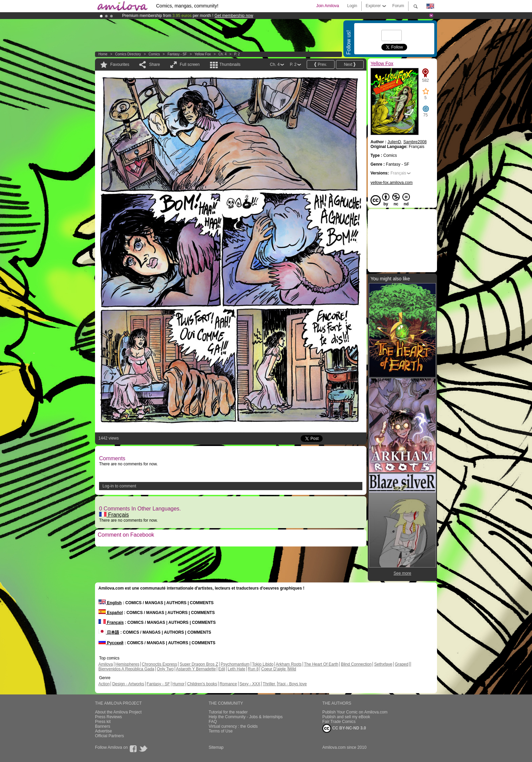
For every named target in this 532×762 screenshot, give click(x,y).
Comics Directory (128, 54)
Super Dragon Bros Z (199, 664)
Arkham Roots (289, 664)
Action (104, 684)
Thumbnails (230, 64)
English (110, 603)
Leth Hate (236, 669)
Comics (154, 54)
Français (114, 515)
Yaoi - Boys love (292, 684)
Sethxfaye (383, 664)
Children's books (202, 684)
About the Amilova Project (118, 712)
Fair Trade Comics (339, 722)
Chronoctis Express (159, 664)
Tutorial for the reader (228, 712)
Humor (178, 684)
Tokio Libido (263, 664)
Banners (103, 726)
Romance (228, 684)
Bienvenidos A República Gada (126, 669)
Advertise (103, 731)
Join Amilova (328, 6)
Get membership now (234, 16)
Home (103, 54)
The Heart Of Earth (321, 664)
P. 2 (237, 54)
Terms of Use (221, 731)
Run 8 (253, 669)
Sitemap (216, 747)
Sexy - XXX (250, 684)
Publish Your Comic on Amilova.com (355, 712)
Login (352, 6)
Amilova (106, 664)
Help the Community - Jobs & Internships (246, 717)
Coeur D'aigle (274, 669)
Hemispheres (127, 664)
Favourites (120, 64)
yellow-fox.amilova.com (392, 183)
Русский (111, 643)
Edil (222, 669)
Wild (292, 669)
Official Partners (109, 736)
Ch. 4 (223, 54)
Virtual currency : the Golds (233, 726)
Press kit (103, 722)
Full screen (190, 64)
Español (111, 613)
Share (154, 64)
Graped (401, 664)
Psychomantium (235, 664)
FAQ (213, 722)
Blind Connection (356, 664)
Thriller (269, 684)
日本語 (109, 632)
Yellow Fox (203, 54)
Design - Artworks (128, 684)
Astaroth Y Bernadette (196, 669)
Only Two (165, 669)
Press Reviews (108, 717)
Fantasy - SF (177, 54)
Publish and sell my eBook (346, 717)
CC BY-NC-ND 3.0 (344, 728)
